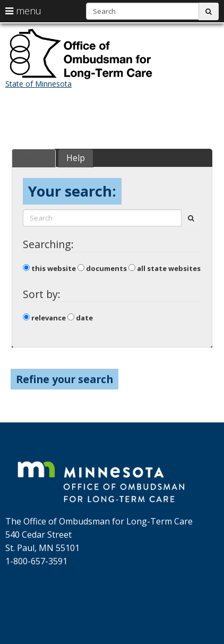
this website (49, 268)
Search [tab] (34, 158)
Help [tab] (76, 158)
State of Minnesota (38, 84)
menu (23, 11)
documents (102, 268)
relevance (44, 318)
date (80, 318)
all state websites (165, 268)
